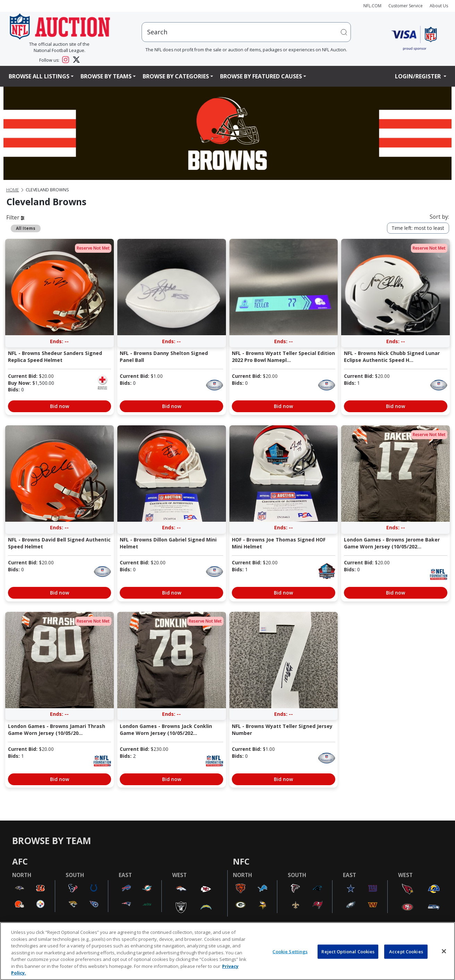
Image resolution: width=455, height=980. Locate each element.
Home (13, 190)
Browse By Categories (176, 76)
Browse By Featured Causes (261, 76)
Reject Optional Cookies (348, 951)
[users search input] (246, 32)
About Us (439, 6)
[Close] (444, 951)
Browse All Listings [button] (39, 76)
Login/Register (419, 76)
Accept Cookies (406, 951)
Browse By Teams (106, 76)
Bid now (60, 406)
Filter (15, 217)
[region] (227, 951)
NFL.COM (372, 6)
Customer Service (406, 6)
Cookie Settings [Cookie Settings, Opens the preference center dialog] (290, 951)
